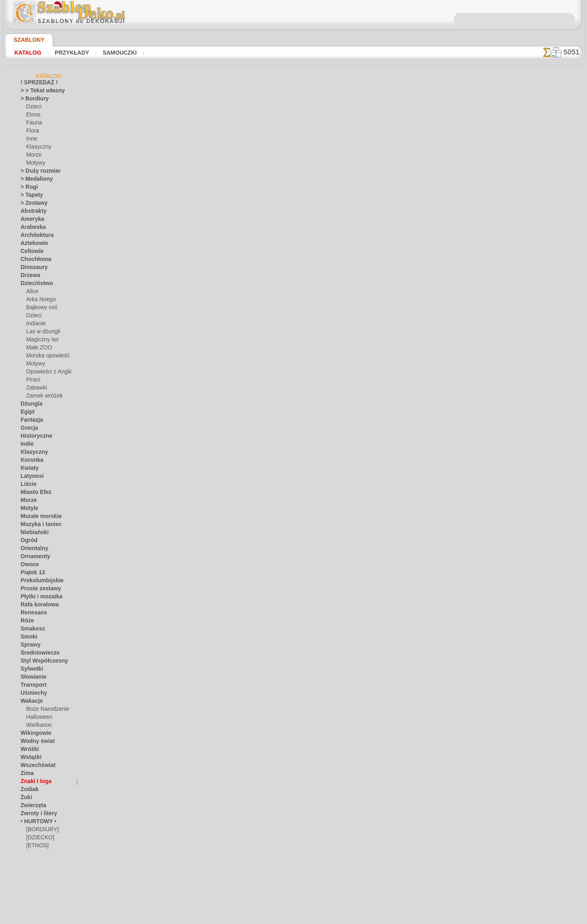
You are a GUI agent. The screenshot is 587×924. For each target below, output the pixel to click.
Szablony (26, 40)
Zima (26, 775)
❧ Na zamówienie (40, 895)
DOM (221, 352)
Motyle (28, 510)
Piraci (32, 381)
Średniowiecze (36, 654)
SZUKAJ (363, 352)
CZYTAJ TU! (209, 245)
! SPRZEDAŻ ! (35, 84)
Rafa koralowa (37, 606)
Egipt (26, 413)
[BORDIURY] (41, 831)
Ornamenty (33, 558)
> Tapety (29, 196)
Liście (27, 485)
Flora (32, 132)
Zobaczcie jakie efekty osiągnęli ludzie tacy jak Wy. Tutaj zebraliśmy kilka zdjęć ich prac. (541, 415)
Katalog (26, 53)
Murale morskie (38, 518)
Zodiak (28, 791)
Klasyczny (37, 148)
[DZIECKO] (39, 839)
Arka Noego (39, 301)
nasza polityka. (403, 918)
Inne (31, 140)
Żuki (25, 799)
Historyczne (34, 437)
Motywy (35, 164)
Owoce (28, 566)
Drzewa (29, 277)
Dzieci (33, 108)
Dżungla (29, 405)
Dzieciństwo (34, 285)
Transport (31, 686)
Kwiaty (28, 469)
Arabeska (31, 228)
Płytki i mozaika (38, 598)
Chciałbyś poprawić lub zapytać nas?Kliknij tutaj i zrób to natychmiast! (293, 325)
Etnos (32, 116)
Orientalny (32, 550)
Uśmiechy (31, 694)
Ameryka (30, 220)
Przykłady (66, 53)
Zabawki (35, 389)
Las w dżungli (41, 333)
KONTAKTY (270, 352)
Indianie (35, 325)
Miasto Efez (34, 494)
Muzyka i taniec (38, 526)
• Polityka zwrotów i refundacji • (294, 394)
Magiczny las (41, 341)
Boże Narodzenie (45, 710)
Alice (31, 293)
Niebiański (32, 534)
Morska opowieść (46, 357)
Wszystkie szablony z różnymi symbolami (293, 292)
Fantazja (30, 421)
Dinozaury (32, 269)
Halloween (38, 718)
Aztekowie (32, 245)
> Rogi (27, 188)
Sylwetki (29, 670)
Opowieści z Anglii (46, 373)
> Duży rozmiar (37, 172)
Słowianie (31, 678)
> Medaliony (34, 180)
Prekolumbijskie (38, 582)
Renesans (31, 614)
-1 (268, 275)
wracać (294, 275)
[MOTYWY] (39, 863)
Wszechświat (35, 767)
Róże (26, 622)
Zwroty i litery (36, 815)
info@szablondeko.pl (293, 407)
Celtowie (30, 253)
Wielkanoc (38, 726)
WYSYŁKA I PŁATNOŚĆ (318, 352)
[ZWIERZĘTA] (41, 887)
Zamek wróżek (42, 397)
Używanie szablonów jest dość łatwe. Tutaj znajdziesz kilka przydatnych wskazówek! (541, 363)
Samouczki (109, 53)
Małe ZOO (38, 349)
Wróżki (28, 751)
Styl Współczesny (40, 662)
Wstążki (29, 759)
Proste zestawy (37, 590)
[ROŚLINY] (38, 871)
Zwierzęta (31, 807)
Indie (26, 445)
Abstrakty (31, 212)
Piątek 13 (30, 574)
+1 (319, 275)
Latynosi (30, 477)
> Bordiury (32, 100)
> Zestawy (31, 204)
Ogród (27, 542)
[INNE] (34, 855)
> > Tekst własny (38, 92)
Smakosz (30, 630)
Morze (33, 156)
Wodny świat (35, 742)
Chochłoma (33, 261)
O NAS (242, 352)
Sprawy (29, 646)
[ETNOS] (36, 847)
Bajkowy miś (40, 309)
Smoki (27, 638)
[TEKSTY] (36, 879)
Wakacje (30, 702)
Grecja (28, 429)
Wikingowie (33, 734)
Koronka (30, 461)
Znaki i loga (33, 783)
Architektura (35, 237)
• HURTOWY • (35, 823)
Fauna (33, 124)
